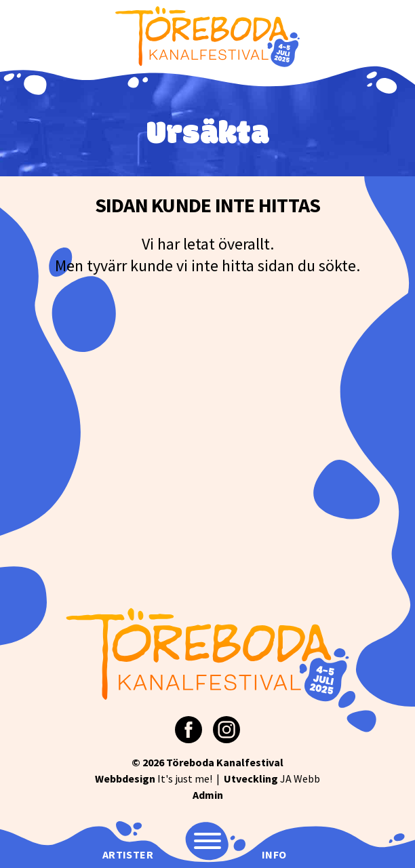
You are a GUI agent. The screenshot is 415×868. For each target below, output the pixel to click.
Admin (208, 795)
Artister (128, 854)
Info (274, 854)
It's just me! (154, 778)
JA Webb (272, 778)
